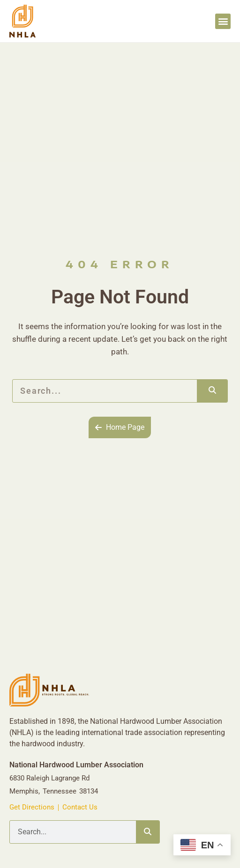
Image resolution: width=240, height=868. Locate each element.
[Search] (212, 391)
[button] (223, 21)
